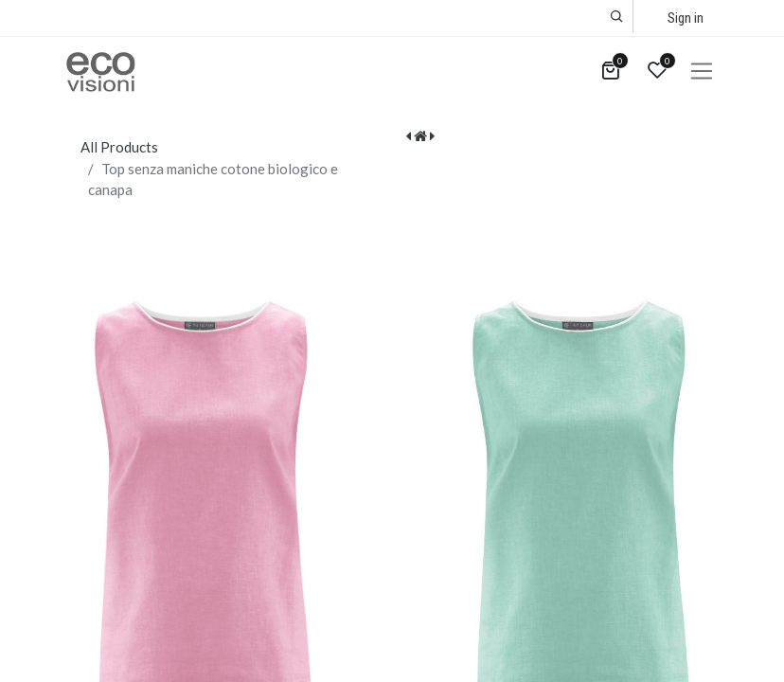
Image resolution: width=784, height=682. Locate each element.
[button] (617, 17)
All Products (119, 147)
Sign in (686, 18)
